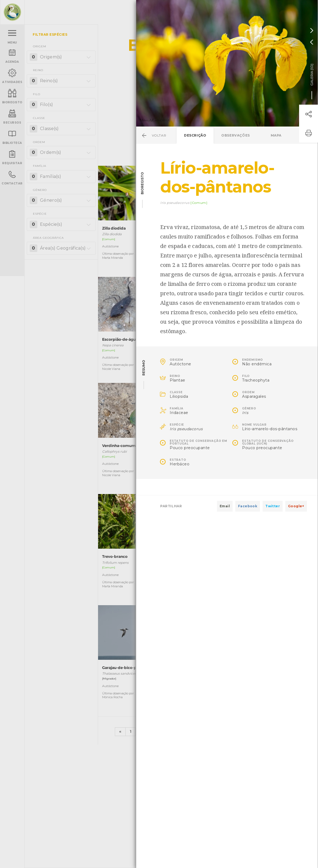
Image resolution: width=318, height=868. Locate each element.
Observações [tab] (236, 135)
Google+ (296, 506)
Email (225, 506)
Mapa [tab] (276, 135)
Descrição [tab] (195, 135)
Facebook (248, 506)
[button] (309, 114)
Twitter (273, 506)
